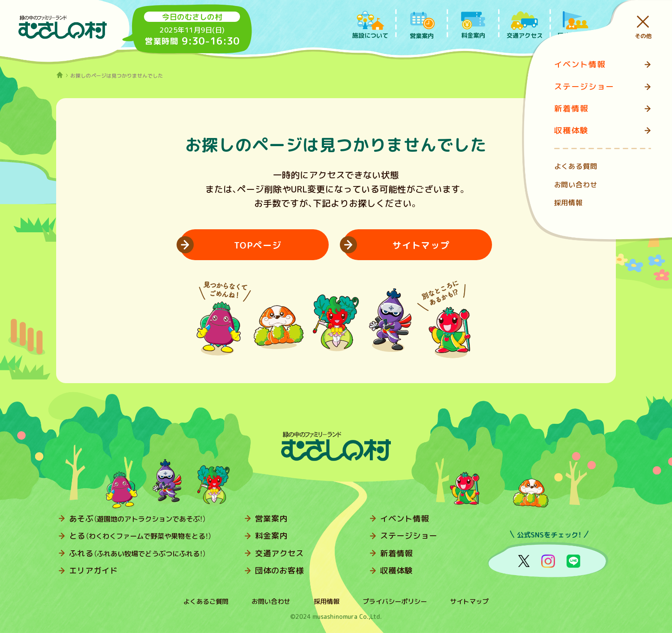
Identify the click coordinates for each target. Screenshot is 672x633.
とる (140, 536)
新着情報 (396, 553)
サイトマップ (469, 601)
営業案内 (271, 519)
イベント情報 (405, 519)
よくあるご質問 (206, 601)
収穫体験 (396, 570)
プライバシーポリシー (395, 601)
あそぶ (138, 519)
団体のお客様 (279, 570)
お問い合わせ (271, 601)
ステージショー (409, 536)
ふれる (138, 553)
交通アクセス (279, 553)
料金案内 (271, 536)
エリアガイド (93, 570)
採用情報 (327, 601)
